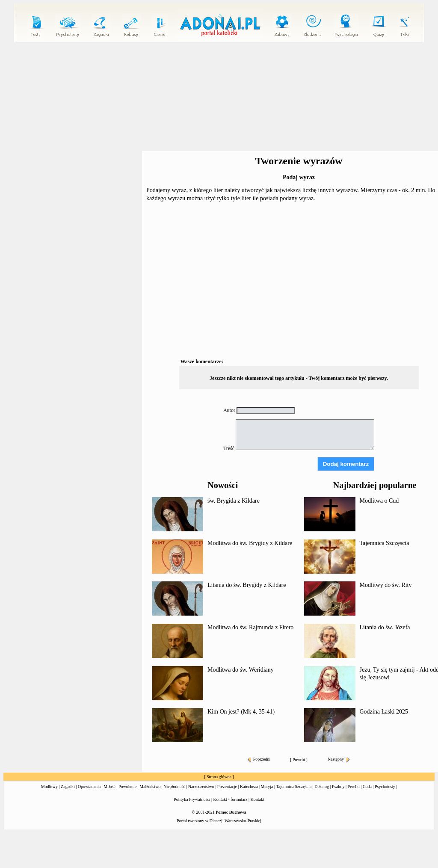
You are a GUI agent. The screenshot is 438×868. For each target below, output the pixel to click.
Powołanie (127, 787)
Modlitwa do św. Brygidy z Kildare (250, 543)
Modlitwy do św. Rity (386, 585)
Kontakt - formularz (231, 799)
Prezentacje (227, 787)
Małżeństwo (150, 787)
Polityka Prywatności (192, 799)
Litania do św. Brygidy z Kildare (247, 585)
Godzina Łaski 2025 (384, 712)
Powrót (299, 760)
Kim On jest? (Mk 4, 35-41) (241, 712)
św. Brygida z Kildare (234, 501)
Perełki (354, 787)
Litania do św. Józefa (385, 627)
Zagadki (68, 787)
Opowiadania (89, 787)
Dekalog (322, 787)
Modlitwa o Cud (379, 501)
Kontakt (257, 799)
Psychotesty (385, 787)
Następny (339, 759)
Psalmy (338, 787)
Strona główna (219, 777)
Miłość (109, 787)
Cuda (367, 787)
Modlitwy (49, 787)
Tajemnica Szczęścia (385, 543)
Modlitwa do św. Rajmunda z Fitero (250, 627)
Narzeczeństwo (201, 787)
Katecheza (249, 787)
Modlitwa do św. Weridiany (241, 670)
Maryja (267, 787)
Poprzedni (259, 759)
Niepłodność (174, 787)
